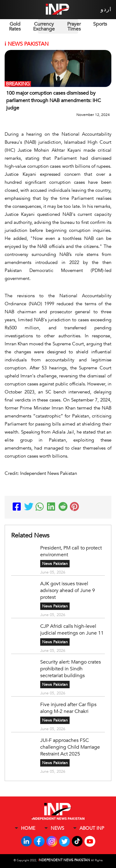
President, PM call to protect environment (71, 551)
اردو (106, 9)
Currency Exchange (44, 27)
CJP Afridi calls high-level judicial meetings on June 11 (73, 630)
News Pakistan (55, 564)
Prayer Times (74, 27)
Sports (100, 24)
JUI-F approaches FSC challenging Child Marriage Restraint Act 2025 (70, 747)
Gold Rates (15, 27)
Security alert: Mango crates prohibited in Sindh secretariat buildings (71, 669)
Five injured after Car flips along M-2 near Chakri (68, 708)
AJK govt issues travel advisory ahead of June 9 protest (68, 590)
